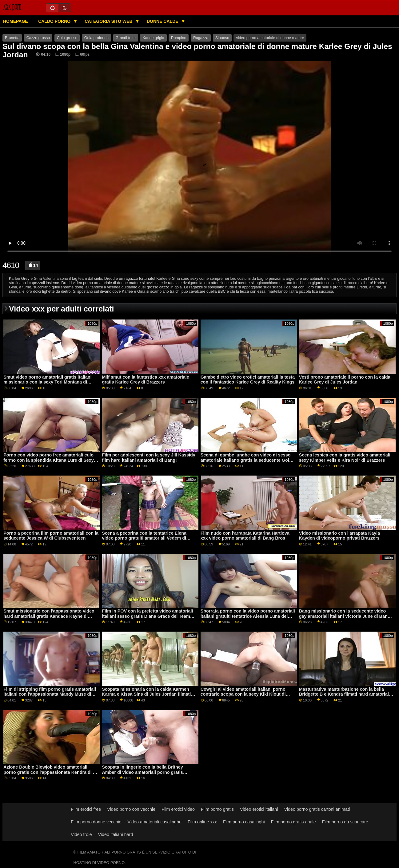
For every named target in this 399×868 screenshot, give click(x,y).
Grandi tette (126, 38)
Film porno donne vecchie (96, 822)
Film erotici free (86, 809)
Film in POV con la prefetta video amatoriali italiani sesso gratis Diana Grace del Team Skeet (147, 616)
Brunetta (12, 38)
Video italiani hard (116, 834)
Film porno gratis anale (293, 822)
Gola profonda (96, 38)
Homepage (16, 21)
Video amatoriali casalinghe (155, 822)
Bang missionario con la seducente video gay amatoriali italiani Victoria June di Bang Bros (345, 616)
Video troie (81, 834)
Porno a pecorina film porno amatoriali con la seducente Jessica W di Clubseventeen (51, 536)
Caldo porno (55, 21)
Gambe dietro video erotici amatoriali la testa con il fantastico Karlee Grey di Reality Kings (248, 380)
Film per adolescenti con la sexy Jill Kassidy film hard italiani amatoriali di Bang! (148, 458)
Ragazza (201, 38)
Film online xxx (202, 822)
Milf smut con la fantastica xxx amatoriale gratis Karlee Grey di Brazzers (145, 380)
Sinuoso (222, 38)
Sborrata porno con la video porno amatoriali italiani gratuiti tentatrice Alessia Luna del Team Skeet (248, 616)
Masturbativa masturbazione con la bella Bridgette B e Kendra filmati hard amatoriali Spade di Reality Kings (345, 694)
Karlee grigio (153, 38)
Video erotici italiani (259, 809)
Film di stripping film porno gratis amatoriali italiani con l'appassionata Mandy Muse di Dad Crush (50, 694)
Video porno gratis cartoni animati (317, 809)
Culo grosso (67, 38)
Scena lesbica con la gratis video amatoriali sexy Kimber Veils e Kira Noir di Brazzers (345, 458)
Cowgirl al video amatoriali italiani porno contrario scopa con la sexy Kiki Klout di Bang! (243, 694)
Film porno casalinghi (244, 822)
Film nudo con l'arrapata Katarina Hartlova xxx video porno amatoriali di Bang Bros (245, 536)
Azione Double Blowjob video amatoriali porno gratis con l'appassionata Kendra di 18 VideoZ (51, 772)
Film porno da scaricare (345, 822)
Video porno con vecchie (131, 809)
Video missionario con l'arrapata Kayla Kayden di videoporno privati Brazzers (339, 536)
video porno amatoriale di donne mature (270, 38)
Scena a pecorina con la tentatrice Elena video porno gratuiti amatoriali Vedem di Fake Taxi (144, 538)
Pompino (179, 38)
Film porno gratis (217, 809)
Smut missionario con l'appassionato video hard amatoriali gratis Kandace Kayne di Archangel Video (49, 616)
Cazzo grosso (38, 38)
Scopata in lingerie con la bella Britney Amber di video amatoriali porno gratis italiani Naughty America (142, 772)
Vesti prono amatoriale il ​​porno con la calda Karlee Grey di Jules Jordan (345, 380)
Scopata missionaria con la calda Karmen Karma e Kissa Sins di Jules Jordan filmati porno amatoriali (146, 694)
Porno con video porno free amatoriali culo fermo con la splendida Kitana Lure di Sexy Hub (49, 460)
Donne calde (163, 21)
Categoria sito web (109, 21)
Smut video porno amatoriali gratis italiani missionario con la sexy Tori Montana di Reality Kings (47, 382)
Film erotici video (178, 809)
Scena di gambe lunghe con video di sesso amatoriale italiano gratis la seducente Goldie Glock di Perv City (248, 460)
